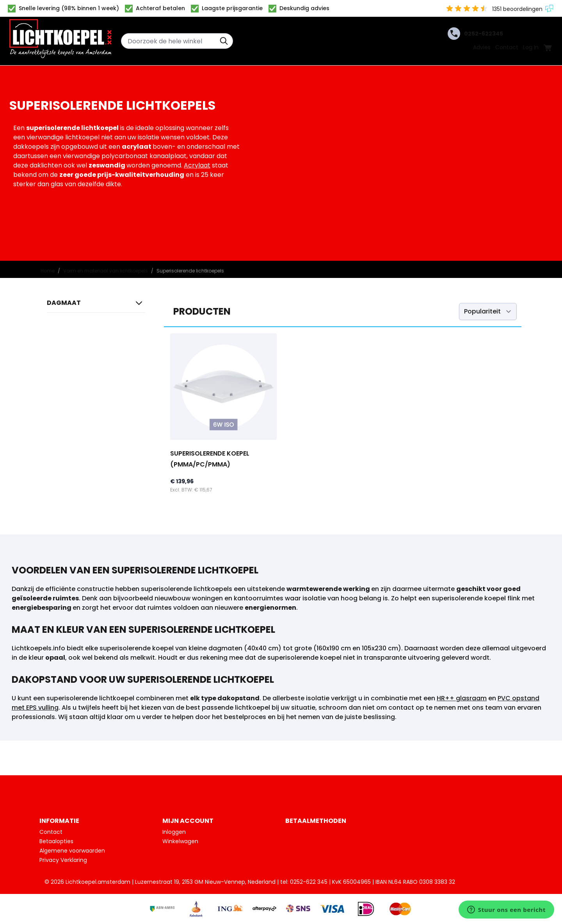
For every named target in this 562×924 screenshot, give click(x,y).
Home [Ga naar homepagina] (48, 271)
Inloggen (174, 832)
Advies (482, 47)
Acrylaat (197, 165)
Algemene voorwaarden (72, 851)
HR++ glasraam (462, 698)
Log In (531, 47)
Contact (507, 47)
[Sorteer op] (488, 312)
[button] (96, 305)
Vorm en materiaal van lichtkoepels (106, 271)
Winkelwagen (180, 841)
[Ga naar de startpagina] (60, 41)
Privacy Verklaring (63, 860)
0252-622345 (475, 34)
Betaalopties (56, 841)
